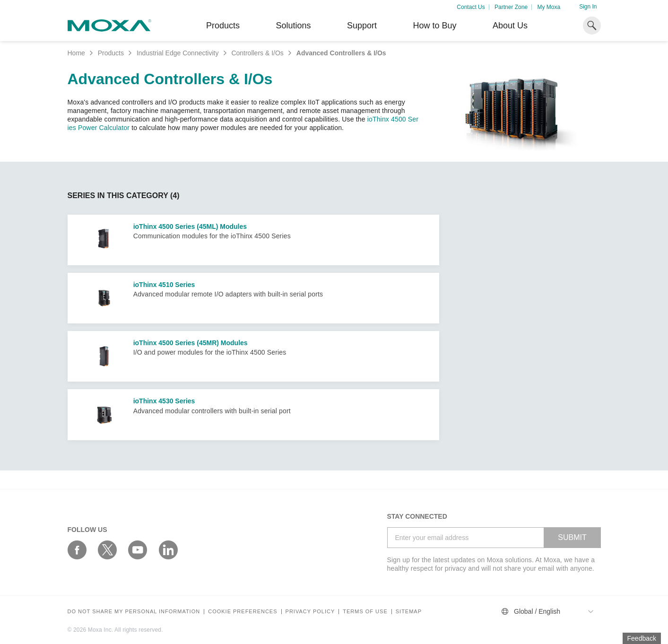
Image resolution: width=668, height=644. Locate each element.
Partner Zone (511, 7)
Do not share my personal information (134, 612)
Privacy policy (310, 612)
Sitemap (409, 612)
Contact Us (471, 7)
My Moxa (549, 7)
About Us (510, 26)
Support (362, 26)
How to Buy (434, 26)
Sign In (588, 7)
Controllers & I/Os (257, 53)
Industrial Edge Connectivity (178, 53)
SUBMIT (572, 537)
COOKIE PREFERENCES (243, 612)
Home (76, 53)
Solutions (293, 26)
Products (111, 53)
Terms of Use (365, 612)
